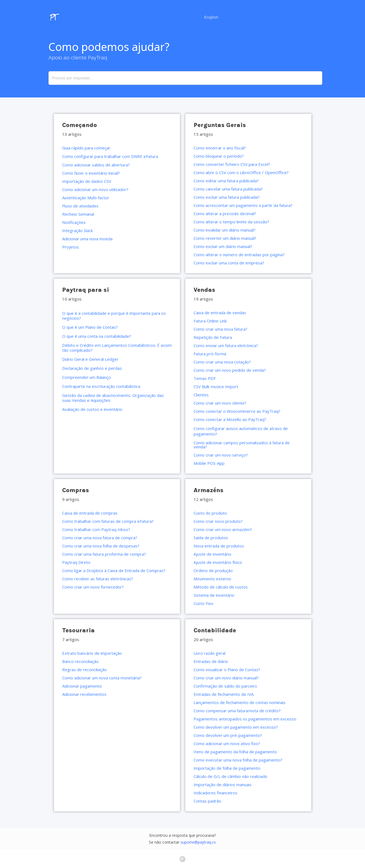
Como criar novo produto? (218, 521)
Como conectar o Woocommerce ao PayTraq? (237, 411)
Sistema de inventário (214, 595)
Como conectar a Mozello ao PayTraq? (230, 419)
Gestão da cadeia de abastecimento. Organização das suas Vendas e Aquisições (113, 398)
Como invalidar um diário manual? (225, 230)
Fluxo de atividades (80, 206)
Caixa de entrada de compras (90, 513)
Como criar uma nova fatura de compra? (100, 538)
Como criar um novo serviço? (221, 455)
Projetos (71, 247)
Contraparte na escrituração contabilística (101, 386)
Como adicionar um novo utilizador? (95, 189)
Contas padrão (207, 801)
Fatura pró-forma (210, 354)
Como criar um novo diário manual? (226, 678)
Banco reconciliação (80, 661)
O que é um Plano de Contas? (90, 327)
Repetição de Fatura (213, 337)
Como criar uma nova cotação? (222, 362)
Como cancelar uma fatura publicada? (228, 189)
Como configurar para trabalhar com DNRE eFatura (110, 156)
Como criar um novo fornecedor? (93, 587)
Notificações (74, 222)
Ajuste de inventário (212, 554)
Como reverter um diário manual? (225, 238)
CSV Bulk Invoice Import (216, 387)
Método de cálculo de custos (221, 587)
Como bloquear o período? (219, 156)
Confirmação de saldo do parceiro (225, 686)
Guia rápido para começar (86, 148)
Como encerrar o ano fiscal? (220, 148)
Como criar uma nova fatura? (220, 329)
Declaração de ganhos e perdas (92, 368)
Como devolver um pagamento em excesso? (236, 727)
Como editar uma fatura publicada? (226, 181)
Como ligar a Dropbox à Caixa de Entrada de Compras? (114, 570)
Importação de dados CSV (87, 181)
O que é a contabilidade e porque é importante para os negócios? (114, 316)
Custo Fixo (203, 603)
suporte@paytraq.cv (198, 842)
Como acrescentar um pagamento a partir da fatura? (243, 205)
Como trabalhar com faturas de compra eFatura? (108, 521)
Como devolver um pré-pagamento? (228, 735)
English (211, 17)
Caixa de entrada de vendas (220, 313)
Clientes (201, 395)
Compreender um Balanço (87, 377)
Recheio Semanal (78, 214)
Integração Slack (77, 230)
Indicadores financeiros (215, 793)
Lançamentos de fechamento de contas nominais (240, 702)
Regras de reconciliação (84, 670)
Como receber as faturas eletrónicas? (98, 579)
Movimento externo (212, 579)
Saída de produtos (211, 538)
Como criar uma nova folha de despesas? (101, 546)
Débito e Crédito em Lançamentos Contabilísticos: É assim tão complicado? (117, 348)
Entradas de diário (211, 661)
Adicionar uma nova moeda (87, 239)
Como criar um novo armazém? (223, 529)
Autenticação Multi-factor (86, 198)
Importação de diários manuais (223, 785)
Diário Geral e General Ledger (90, 359)
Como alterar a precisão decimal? (225, 214)
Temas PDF (205, 378)
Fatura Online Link (210, 321)
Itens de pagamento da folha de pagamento (235, 752)
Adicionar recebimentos (84, 694)
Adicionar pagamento (82, 686)
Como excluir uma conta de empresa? (229, 263)
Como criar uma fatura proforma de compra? (104, 554)
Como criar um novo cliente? (220, 403)
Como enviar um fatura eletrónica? (226, 345)
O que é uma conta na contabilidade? (97, 336)
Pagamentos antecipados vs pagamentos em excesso (245, 719)
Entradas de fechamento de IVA (224, 694)
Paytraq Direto (76, 562)
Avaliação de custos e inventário (92, 409)
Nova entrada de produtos (219, 546)
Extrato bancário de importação (92, 653)
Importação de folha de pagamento (227, 768)
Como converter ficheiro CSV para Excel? (232, 164)
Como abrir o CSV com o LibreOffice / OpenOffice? (241, 172)
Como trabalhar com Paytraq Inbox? (96, 529)
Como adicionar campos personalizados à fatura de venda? (242, 445)
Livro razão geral (209, 653)
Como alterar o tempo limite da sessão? (231, 222)
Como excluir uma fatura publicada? (227, 197)
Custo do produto (210, 513)
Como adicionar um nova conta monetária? (102, 678)
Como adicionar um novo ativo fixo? (227, 743)
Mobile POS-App (209, 463)
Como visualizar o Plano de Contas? (227, 670)
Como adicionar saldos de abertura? (96, 165)
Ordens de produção (213, 570)
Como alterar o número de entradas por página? (239, 255)
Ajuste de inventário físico (218, 562)
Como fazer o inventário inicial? (91, 173)
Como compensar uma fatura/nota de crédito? (237, 711)
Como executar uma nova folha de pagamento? (238, 760)
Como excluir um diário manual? (223, 246)
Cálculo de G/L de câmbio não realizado (230, 776)
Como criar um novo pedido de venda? (230, 370)
